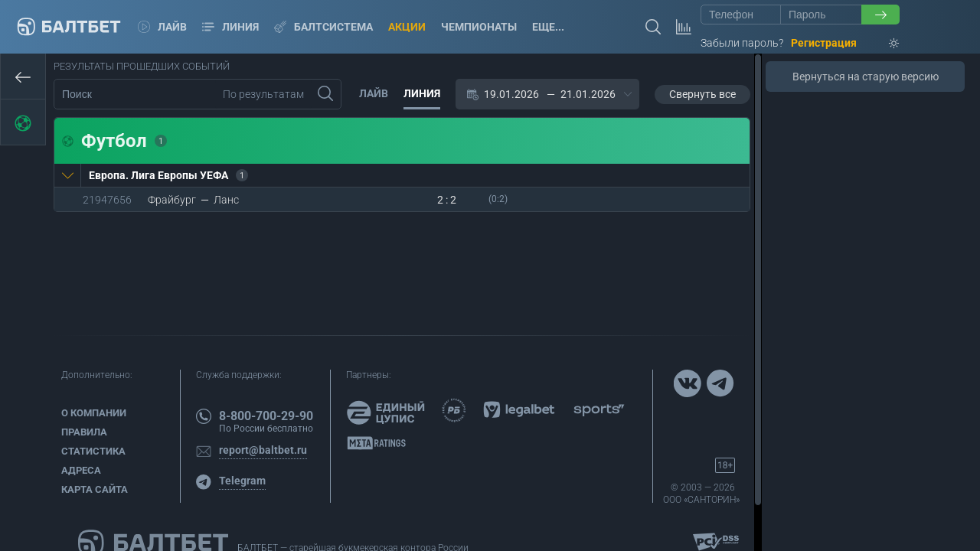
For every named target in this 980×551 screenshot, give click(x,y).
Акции (407, 27)
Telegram (242, 481)
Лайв (162, 27)
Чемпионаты (479, 27)
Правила (84, 432)
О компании (94, 413)
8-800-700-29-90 (266, 416)
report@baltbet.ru (263, 450)
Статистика (93, 451)
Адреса (81, 470)
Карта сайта (95, 489)
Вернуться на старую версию (866, 77)
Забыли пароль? (742, 43)
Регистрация (824, 43)
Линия (230, 27)
